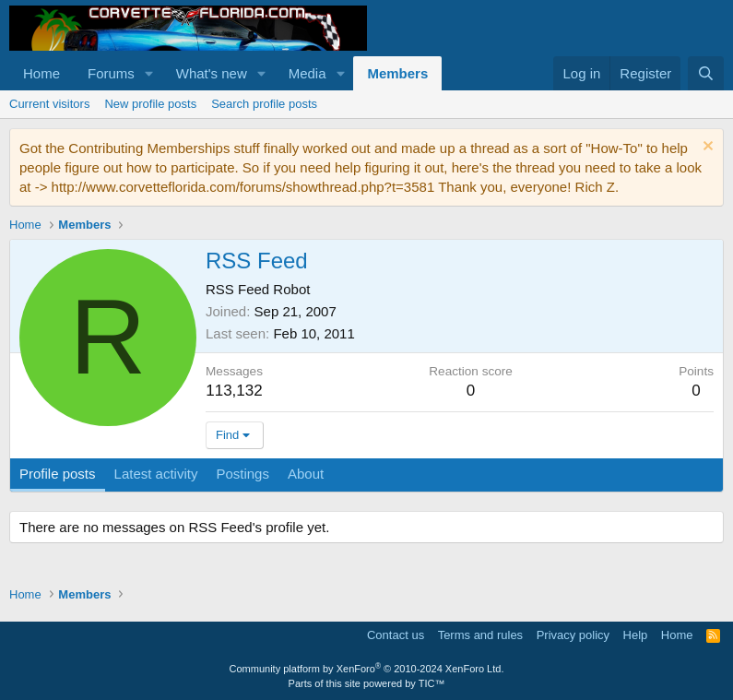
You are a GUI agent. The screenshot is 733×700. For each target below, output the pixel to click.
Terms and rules (480, 635)
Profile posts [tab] (58, 474)
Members (397, 73)
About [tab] (306, 474)
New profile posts (150, 104)
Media (307, 73)
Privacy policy (573, 635)
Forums (111, 73)
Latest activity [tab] (156, 474)
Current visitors (49, 104)
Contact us (396, 635)
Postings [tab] (242, 474)
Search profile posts (264, 104)
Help (636, 635)
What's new (212, 73)
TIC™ (432, 683)
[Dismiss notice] (706, 148)
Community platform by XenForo (367, 669)
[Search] (706, 73)
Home (41, 73)
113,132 (234, 391)
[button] (149, 73)
